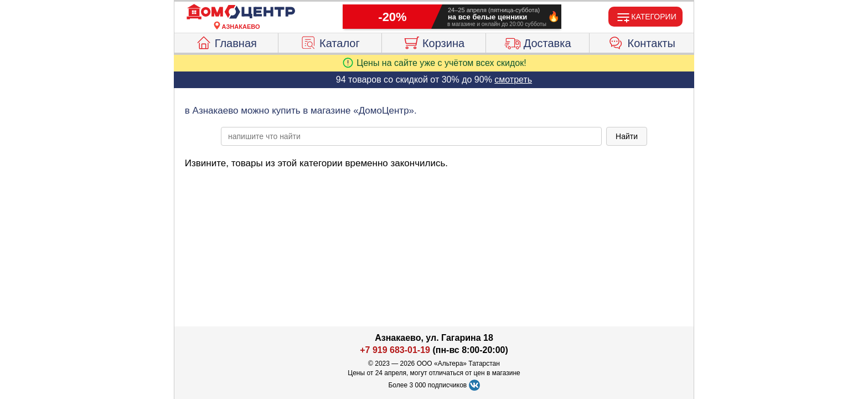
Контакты (642, 42)
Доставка (538, 42)
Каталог (330, 42)
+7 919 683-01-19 (395, 350)
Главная (226, 42)
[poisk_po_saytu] (411, 136)
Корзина (434, 42)
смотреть (513, 80)
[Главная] (241, 12)
